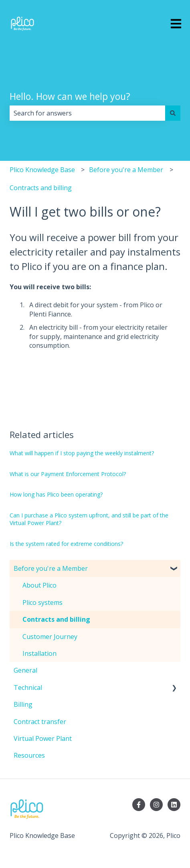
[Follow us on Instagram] (156, 805)
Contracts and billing (41, 188)
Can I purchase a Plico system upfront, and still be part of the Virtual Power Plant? (89, 519)
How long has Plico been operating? (56, 494)
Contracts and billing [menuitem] (56, 619)
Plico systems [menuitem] (42, 602)
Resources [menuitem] (29, 755)
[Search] (173, 113)
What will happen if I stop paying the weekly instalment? (82, 453)
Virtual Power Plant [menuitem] (43, 738)
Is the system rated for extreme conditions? (66, 544)
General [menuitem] (25, 670)
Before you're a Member (126, 170)
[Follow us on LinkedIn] (174, 805)
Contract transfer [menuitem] (40, 722)
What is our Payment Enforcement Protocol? (68, 474)
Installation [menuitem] (39, 653)
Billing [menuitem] (23, 704)
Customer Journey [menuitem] (50, 637)
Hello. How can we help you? (70, 96)
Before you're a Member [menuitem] (51, 568)
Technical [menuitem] (28, 688)
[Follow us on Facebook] (139, 805)
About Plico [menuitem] (39, 585)
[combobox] (87, 113)
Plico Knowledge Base (42, 170)
